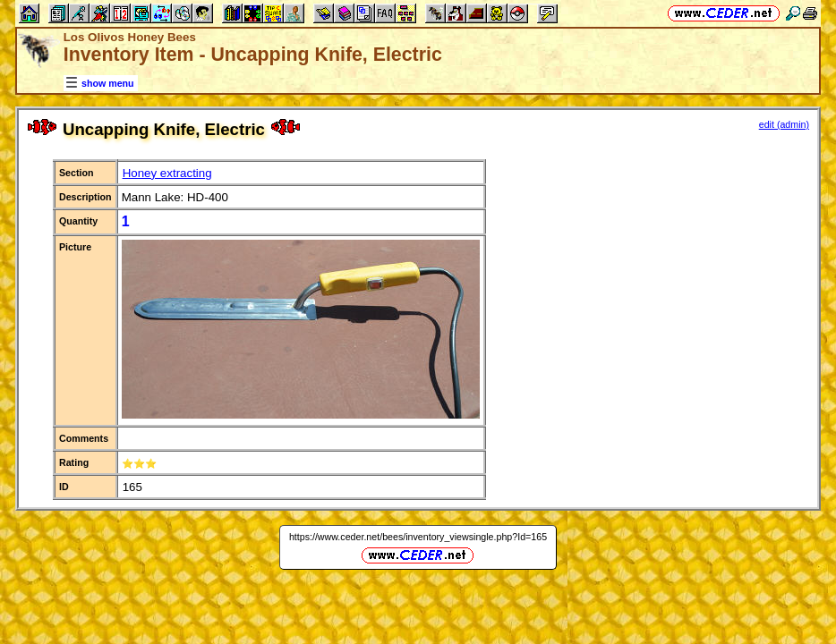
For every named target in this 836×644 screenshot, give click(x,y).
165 (132, 487)
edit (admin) (784, 124)
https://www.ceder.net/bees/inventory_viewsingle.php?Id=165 (418, 537)
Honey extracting (167, 173)
